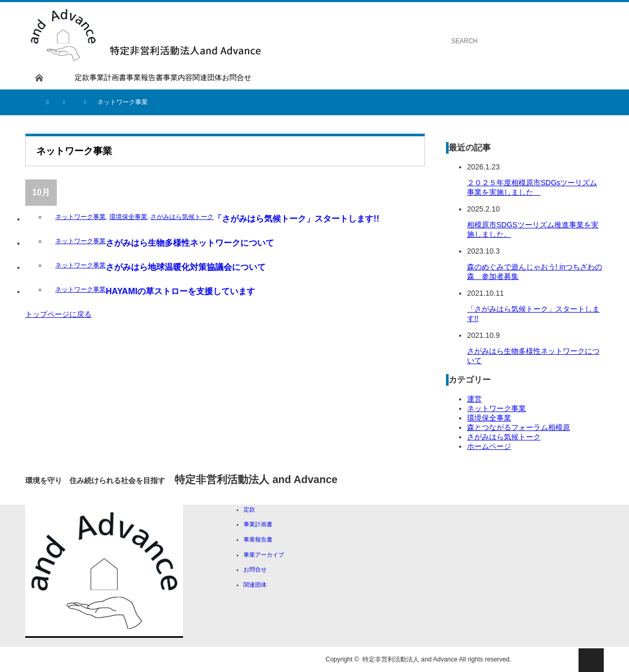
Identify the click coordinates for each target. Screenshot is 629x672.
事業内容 (178, 77)
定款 (82, 77)
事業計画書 (108, 77)
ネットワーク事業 (80, 217)
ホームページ (489, 446)
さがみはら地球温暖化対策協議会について (186, 267)
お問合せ (237, 77)
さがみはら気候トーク (182, 217)
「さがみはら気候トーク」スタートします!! (296, 219)
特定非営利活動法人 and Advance (410, 659)
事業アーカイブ (264, 555)
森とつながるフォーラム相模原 (519, 427)
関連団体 (207, 77)
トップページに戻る (58, 314)
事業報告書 (145, 77)
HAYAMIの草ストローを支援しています (180, 291)
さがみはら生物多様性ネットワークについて (190, 243)
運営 (474, 399)
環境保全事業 (128, 217)
